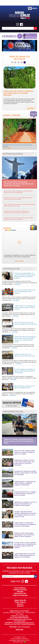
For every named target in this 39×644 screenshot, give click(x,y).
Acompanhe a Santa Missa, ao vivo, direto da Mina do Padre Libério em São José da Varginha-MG (20, 256)
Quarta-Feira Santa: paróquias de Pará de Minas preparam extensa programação (18, 192)
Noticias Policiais (19, 590)
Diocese (19, 604)
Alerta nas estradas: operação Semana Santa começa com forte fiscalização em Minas (19, 441)
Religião (19, 592)
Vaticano (19, 606)
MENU (33, 8)
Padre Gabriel (19, 602)
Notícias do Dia (19, 593)
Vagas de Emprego (19, 595)
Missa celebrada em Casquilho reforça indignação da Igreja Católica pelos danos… (19, 205)
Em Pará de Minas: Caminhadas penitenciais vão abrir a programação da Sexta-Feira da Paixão (18, 184)
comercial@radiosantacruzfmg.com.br (19, 619)
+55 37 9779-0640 (23, 627)
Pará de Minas (19, 588)
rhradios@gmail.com (28, 624)
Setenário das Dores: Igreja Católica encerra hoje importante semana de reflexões (18, 219)
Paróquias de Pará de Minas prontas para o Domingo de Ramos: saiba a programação (17, 212)
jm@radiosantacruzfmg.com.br (24, 622)
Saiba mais (19, 629)
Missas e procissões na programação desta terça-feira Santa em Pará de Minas (19, 198)
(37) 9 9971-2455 (19, 621)
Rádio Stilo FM (19, 600)
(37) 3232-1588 (23, 616)
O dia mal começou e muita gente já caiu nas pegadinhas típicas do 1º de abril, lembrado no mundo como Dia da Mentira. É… (19, 394)
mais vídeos (19, 261)
